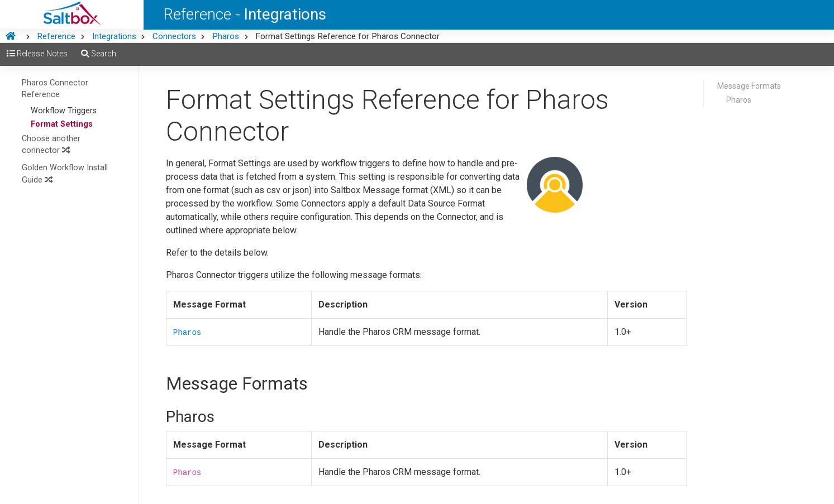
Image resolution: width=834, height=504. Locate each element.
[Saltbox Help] (72, 15)
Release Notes (37, 54)
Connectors (174, 36)
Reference (56, 36)
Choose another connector (51, 145)
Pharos (226, 36)
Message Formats (749, 86)
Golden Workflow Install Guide (65, 174)
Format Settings (62, 124)
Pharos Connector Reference (55, 89)
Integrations (114, 36)
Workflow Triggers (64, 111)
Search (99, 54)
